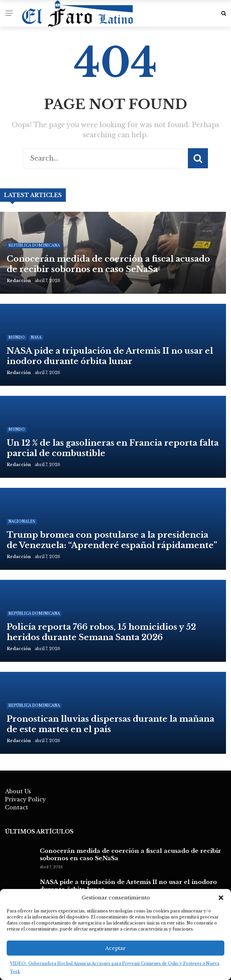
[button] (221, 898)
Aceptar (115, 948)
